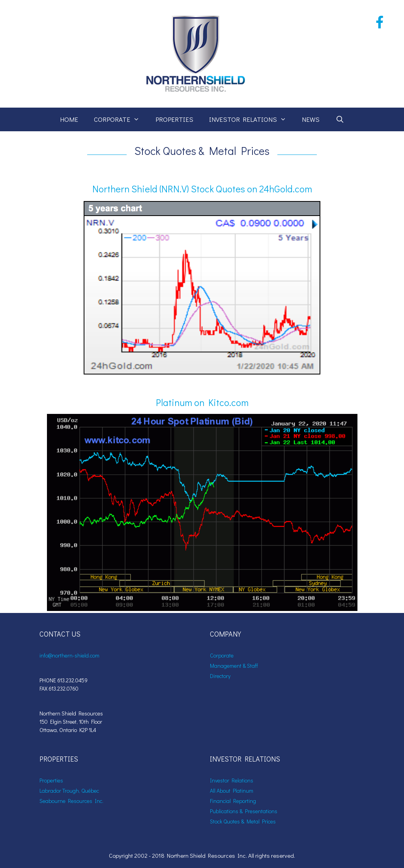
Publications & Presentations (244, 811)
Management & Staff (234, 666)
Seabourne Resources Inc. (71, 801)
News (311, 119)
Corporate (121, 119)
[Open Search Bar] (340, 119)
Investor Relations (252, 119)
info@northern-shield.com (69, 655)
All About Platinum (232, 791)
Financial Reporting (233, 801)
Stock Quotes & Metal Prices (243, 821)
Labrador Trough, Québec (69, 791)
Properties (174, 119)
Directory (220, 676)
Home (69, 119)
